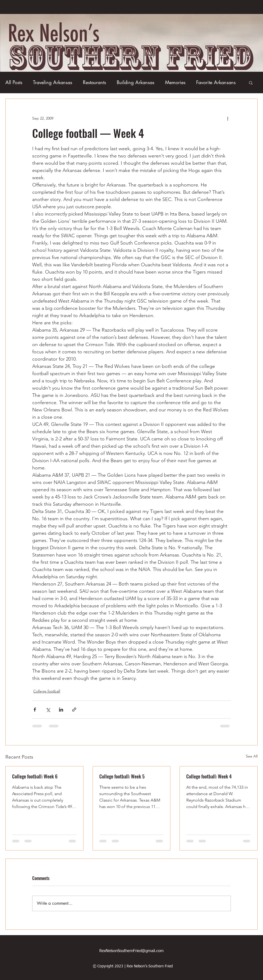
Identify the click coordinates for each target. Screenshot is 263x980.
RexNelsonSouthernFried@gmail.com (131, 951)
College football (47, 691)
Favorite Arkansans (216, 82)
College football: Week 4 (209, 776)
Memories (175, 82)
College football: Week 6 (35, 776)
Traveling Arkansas (53, 82)
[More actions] (228, 118)
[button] (251, 82)
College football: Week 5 (122, 776)
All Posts (14, 82)
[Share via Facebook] (35, 710)
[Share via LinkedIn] (61, 710)
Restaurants (94, 82)
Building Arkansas (136, 82)
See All (252, 756)
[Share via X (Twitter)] (48, 710)
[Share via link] (74, 710)
